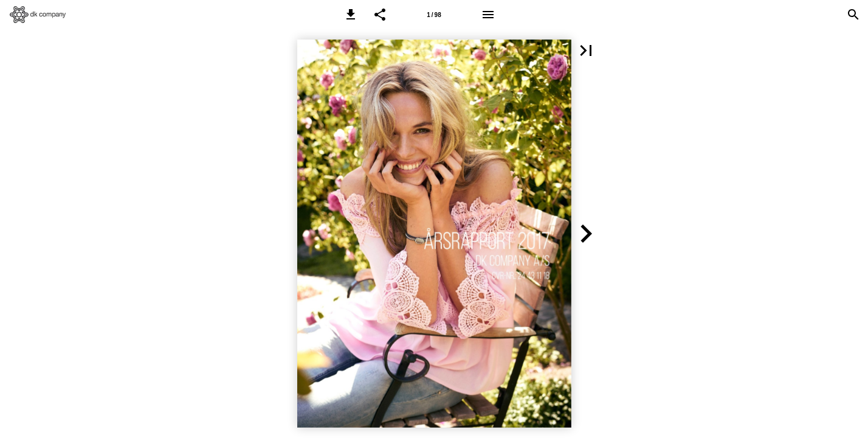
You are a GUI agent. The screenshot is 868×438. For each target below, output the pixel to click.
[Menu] (488, 15)
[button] (351, 15)
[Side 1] (434, 15)
